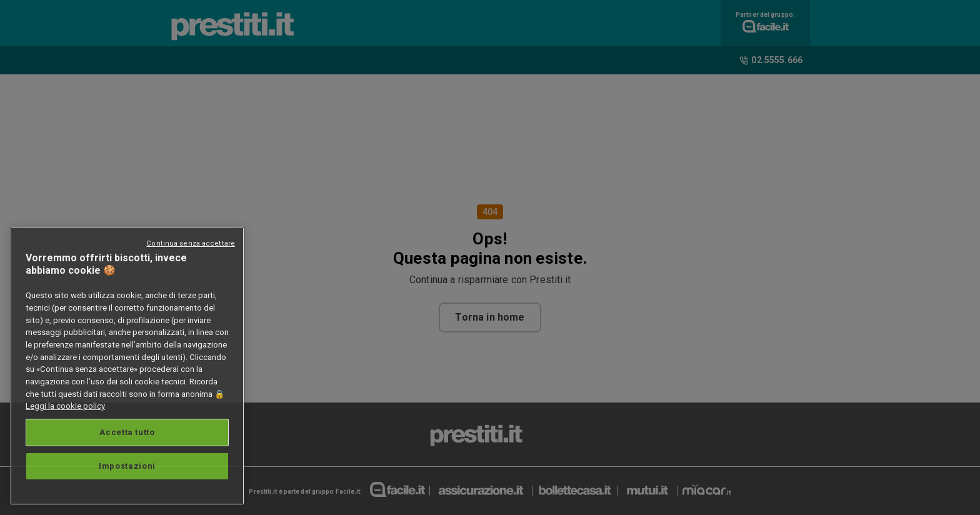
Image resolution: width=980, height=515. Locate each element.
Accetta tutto (127, 432)
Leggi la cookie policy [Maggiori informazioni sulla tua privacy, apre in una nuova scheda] (65, 406)
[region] (127, 366)
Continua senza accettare (191, 243)
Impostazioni (127, 466)
